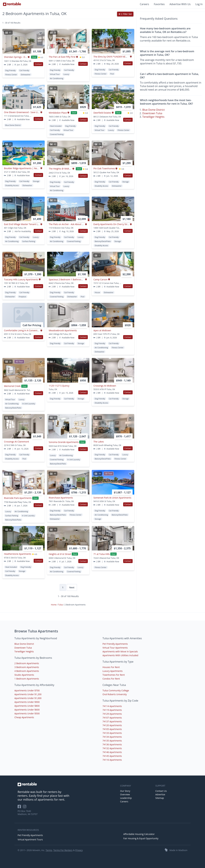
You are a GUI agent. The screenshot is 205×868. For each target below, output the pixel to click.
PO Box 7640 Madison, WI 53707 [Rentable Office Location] (28, 813)
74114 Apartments (112, 706)
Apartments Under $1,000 (28, 698)
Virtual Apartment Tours (30, 839)
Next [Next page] (72, 587)
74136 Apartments (112, 744)
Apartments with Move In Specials (120, 651)
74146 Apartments (112, 752)
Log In (199, 4)
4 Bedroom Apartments (27, 671)
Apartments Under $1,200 (28, 694)
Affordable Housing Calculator (139, 834)
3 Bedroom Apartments (27, 667)
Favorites (159, 4)
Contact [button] (38, 64)
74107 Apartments (112, 718)
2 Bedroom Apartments (27, 663)
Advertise (160, 794)
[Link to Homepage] (12, 4)
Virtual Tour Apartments (115, 648)
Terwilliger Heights (153, 117)
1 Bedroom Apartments (27, 679)
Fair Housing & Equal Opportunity (141, 838)
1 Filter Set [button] (125, 14)
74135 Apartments (112, 741)
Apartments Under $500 (27, 713)
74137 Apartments (112, 721)
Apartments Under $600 (27, 710)
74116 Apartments (112, 760)
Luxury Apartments (113, 671)
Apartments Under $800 (27, 706)
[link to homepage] (67, 784)
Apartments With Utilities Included (120, 655)
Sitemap (160, 798)
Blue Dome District (154, 110)
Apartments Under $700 (27, 690)
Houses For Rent (111, 667)
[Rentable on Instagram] (25, 808)
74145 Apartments (112, 756)
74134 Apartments (112, 737)
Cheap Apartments (24, 717)
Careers (144, 4)
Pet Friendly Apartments (115, 644)
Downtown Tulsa (152, 113)
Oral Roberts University (115, 694)
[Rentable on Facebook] (20, 808)
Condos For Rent (111, 679)
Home (54, 605)
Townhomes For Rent (114, 675)
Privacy (79, 850)
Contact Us (161, 791)
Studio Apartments (24, 675)
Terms (49, 850)
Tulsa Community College (116, 690)
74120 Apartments (112, 725)
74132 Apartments (112, 748)
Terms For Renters (63, 850)
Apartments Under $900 (27, 702)
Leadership (126, 798)
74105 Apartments (112, 729)
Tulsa (61, 605)
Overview (125, 794)
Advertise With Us (180, 4)
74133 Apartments (112, 733)
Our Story (125, 791)
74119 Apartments (112, 710)
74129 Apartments (112, 714)
